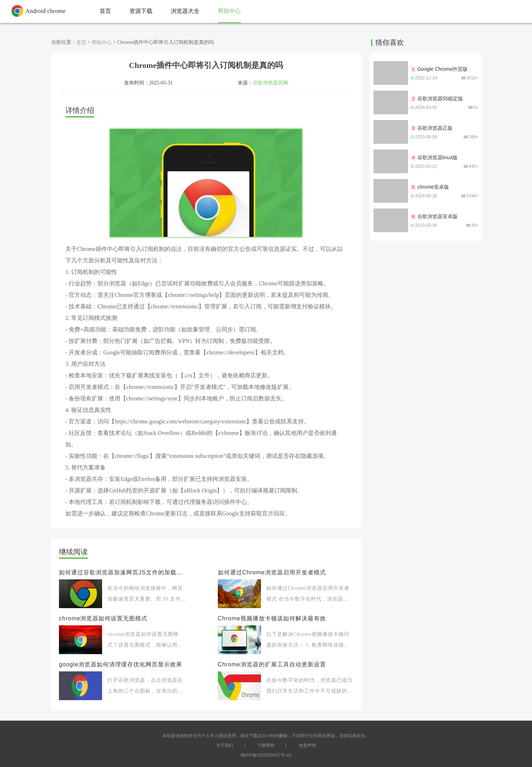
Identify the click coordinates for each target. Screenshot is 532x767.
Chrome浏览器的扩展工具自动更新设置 (272, 664)
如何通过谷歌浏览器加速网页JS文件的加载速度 (123, 572)
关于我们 (225, 745)
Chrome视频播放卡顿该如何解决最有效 (272, 618)
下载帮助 (266, 745)
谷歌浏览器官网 (270, 83)
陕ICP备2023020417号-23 (266, 755)
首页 (81, 42)
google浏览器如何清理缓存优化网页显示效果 (121, 664)
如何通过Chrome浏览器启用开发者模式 (272, 572)
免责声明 (307, 745)
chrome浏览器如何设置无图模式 (103, 618)
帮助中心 (102, 42)
